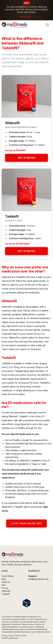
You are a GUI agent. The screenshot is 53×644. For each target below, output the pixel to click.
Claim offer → (26, 17)
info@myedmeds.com (38, 579)
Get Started (26, 158)
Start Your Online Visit (26, 523)
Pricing (5, 588)
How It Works (8, 576)
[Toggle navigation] (47, 25)
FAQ (4, 585)
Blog (4, 579)
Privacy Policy (7, 636)
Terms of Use (20, 636)
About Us (6, 582)
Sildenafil (6, 591)
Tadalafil (6, 594)
